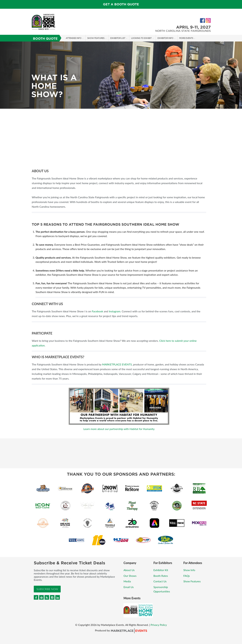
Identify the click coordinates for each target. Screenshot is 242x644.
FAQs (187, 576)
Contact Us (160, 581)
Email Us (129, 587)
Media (127, 581)
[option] (121, 75)
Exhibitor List (118, 38)
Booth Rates (161, 576)
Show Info (189, 570)
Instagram (115, 311)
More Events (186, 38)
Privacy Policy (159, 625)
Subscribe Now (47, 589)
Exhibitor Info (165, 38)
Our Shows (130, 576)
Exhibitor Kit (161, 570)
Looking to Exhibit (141, 38)
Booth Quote (45, 39)
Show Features (96, 38)
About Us (129, 570)
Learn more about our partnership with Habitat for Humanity (119, 429)
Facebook (97, 311)
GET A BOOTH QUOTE (121, 4)
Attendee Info (74, 38)
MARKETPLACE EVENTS (117, 364)
